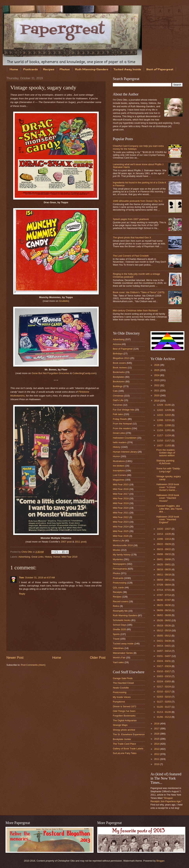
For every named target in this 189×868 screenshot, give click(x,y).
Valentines (118, 648)
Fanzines (118, 405)
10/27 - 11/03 (164, 445)
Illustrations (119, 461)
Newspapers (119, 564)
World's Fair (119, 658)
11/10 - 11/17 (164, 441)
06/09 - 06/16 (164, 610)
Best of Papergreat (123, 349)
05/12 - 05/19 (164, 630)
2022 (157, 385)
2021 (157, 391)
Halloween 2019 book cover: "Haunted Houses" (168, 498)
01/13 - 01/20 (164, 712)
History (48, 557)
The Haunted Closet (123, 683)
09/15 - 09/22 (164, 549)
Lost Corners (120, 475)
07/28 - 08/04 (164, 585)
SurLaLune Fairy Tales (125, 753)
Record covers (120, 601)
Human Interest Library (125, 452)
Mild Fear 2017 (121, 494)
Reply (22, 594)
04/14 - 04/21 (164, 646)
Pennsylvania (120, 569)
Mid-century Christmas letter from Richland (135, 311)
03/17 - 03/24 (164, 666)
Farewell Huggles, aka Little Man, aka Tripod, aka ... (169, 509)
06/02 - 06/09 (164, 615)
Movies (117, 550)
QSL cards (118, 587)
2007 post (66, 542)
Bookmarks (119, 372)
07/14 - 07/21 (164, 590)
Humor (57, 557)
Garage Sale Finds (123, 678)
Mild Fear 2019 (70, 557)
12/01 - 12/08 (164, 425)
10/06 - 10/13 (164, 539)
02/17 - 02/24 (164, 687)
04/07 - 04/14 (164, 651)
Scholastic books (122, 620)
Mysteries (118, 559)
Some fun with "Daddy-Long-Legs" (168, 470)
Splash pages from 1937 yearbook (131, 219)
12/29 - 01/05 (164, 405)
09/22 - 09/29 (164, 544)
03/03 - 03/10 (164, 676)
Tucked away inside (123, 644)
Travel (116, 639)
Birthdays (118, 354)
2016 (157, 734)
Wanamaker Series (123, 653)
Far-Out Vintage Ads (123, 410)
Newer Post (15, 658)
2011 (157, 759)
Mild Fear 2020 (121, 508)
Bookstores (119, 381)
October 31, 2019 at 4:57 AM (40, 578)
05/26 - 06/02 (164, 620)
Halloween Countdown (125, 438)
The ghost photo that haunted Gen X (132, 238)
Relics (116, 606)
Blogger (160, 861)
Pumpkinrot (119, 702)
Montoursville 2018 (123, 545)
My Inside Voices (122, 697)
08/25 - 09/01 (164, 564)
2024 (157, 375)
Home (14, 69)
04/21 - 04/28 (164, 641)
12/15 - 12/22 (164, 415)
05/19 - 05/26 (164, 626)
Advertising (24, 557)
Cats (115, 391)
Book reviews (120, 368)
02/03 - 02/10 (164, 697)
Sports (116, 634)
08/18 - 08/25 (164, 569)
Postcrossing (120, 583)
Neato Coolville (121, 688)
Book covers (119, 363)
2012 (157, 754)
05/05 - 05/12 (164, 636)
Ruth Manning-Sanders (92, 69)
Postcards (31, 69)
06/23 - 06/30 (164, 605)
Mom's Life (119, 541)
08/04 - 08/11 (164, 580)
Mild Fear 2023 (121, 522)
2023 (157, 380)
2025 (157, 370)
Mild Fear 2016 (121, 489)
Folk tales (118, 414)
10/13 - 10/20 (164, 534)
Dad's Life (118, 400)
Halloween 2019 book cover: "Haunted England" (168, 520)
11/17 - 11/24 (164, 435)
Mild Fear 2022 (121, 517)
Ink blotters (119, 466)
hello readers (120, 442)
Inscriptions (119, 471)
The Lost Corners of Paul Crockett (131, 256)
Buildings (118, 386)
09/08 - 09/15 (164, 554)
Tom (21, 578)
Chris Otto (27, 552)
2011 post (80, 542)
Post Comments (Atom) (33, 665)
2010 (157, 764)
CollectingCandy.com (84, 373)
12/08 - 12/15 (164, 420)
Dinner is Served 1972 (125, 706)
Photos (65, 69)
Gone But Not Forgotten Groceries (51, 373)
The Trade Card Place (124, 744)
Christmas (118, 396)
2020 (157, 395)
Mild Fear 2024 (121, 527)
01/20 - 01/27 (164, 707)
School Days (119, 625)
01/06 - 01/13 (164, 717)
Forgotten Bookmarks (124, 716)
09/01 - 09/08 (164, 559)
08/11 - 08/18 (164, 575)
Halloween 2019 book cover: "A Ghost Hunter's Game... (168, 487)
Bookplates (119, 377)
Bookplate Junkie (122, 739)
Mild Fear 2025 (121, 531)
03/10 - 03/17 (164, 671)
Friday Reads (120, 419)
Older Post (98, 658)
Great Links (37, 557)
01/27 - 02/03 (164, 702)
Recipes (49, 69)
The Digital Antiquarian (125, 720)
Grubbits (64, 301)
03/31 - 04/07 (164, 656)
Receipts (117, 592)
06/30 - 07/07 (164, 600)
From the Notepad (122, 424)
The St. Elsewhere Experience (129, 734)
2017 (157, 729)
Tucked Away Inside (127, 69)
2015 (157, 739)
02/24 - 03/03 (164, 681)
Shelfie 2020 (119, 629)
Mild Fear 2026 (121, 536)
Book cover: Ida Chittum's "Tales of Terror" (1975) (139, 292)
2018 (157, 724)
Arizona (117, 344)
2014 (157, 744)
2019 (157, 401)
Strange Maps (120, 725)
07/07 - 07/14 (164, 595)
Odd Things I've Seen (124, 711)
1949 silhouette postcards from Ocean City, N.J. (138, 201)
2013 (157, 749)
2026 (157, 365)
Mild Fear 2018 (121, 498)
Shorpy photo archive (124, 730)
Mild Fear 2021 (121, 513)
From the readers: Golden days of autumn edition (166, 453)
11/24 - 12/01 (164, 430)
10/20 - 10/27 (164, 529)
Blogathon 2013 (121, 358)
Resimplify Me (120, 611)
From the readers (122, 428)
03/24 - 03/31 (164, 661)
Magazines (119, 480)
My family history (122, 555)
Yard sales (118, 662)
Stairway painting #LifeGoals (165, 462)
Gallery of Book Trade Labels (128, 749)
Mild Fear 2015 (121, 484)
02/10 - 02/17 (164, 692)
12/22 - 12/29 (164, 410)
